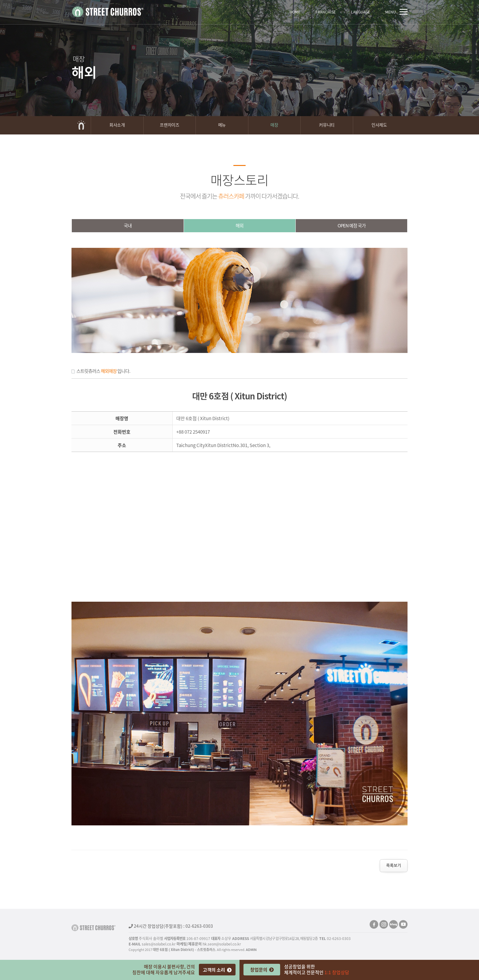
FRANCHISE (326, 12)
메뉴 (222, 125)
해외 (239, 226)
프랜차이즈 (169, 125)
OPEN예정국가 (352, 226)
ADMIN (251, 950)
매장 (274, 125)
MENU (396, 12)
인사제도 (379, 125)
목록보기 (394, 866)
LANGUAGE (360, 12)
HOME (295, 12)
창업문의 (262, 969)
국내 (128, 226)
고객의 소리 (217, 970)
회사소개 (117, 125)
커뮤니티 (327, 125)
